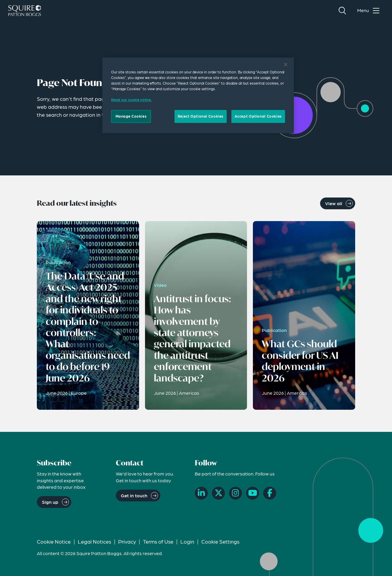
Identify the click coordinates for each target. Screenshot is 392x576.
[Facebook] (270, 493)
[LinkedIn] (201, 493)
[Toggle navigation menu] (370, 11)
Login (187, 541)
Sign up (50, 502)
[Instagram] (235, 493)
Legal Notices (94, 541)
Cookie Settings (220, 541)
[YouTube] (253, 493)
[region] (198, 95)
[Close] (286, 65)
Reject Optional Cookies (201, 116)
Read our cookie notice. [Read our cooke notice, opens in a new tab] (131, 100)
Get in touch (134, 495)
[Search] (342, 11)
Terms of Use (158, 541)
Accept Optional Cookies (258, 116)
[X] (218, 493)
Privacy (127, 541)
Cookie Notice (54, 541)
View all (334, 203)
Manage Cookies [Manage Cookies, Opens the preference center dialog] (131, 116)
